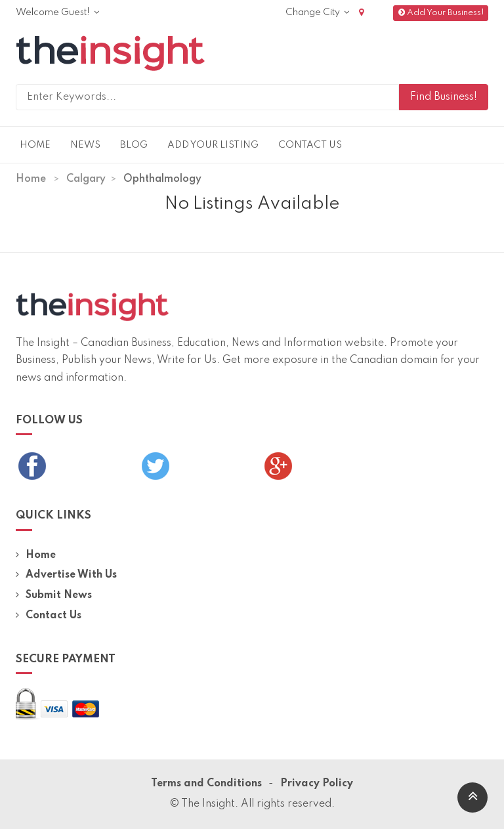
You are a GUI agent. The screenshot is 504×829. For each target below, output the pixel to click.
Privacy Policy (317, 784)
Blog (134, 145)
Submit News (54, 595)
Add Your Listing (213, 145)
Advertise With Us (66, 575)
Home (35, 145)
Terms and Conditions (206, 784)
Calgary (86, 179)
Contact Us (310, 145)
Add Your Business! (441, 13)
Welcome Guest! (57, 12)
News (85, 145)
